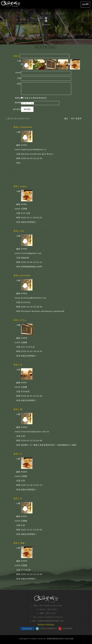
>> (28, 119)
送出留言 (27, 109)
